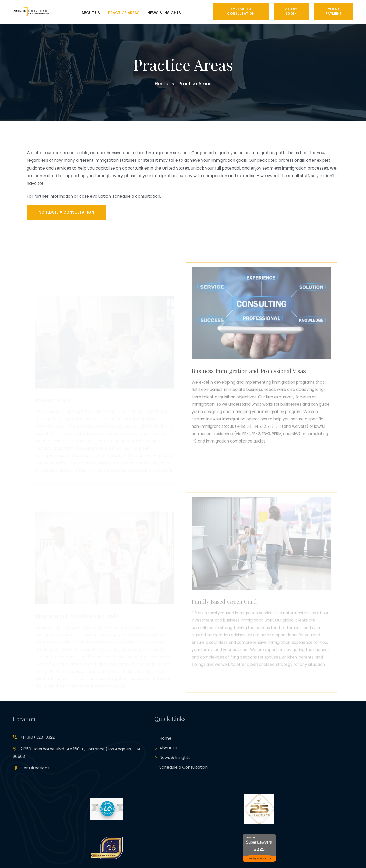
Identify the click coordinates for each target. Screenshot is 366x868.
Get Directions (35, 768)
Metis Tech (60, 856)
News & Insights (172, 759)
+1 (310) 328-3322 (37, 738)
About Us (166, 749)
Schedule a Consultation (181, 770)
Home (163, 739)
